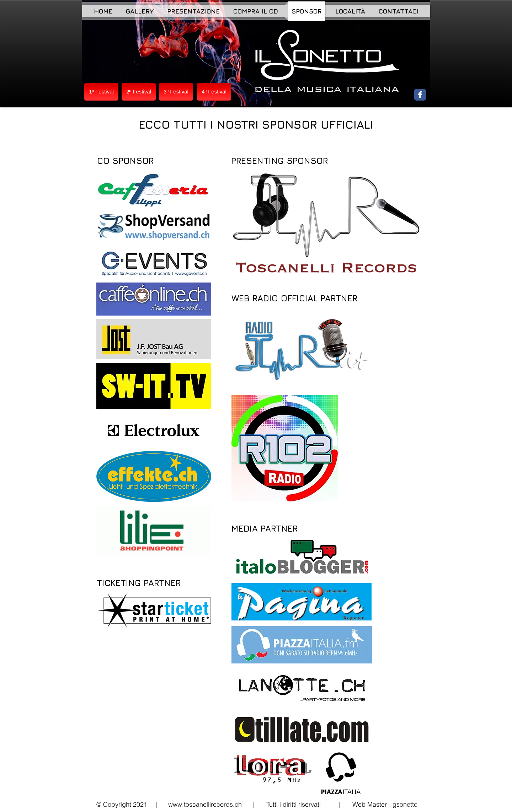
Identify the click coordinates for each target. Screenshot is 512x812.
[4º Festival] (214, 92)
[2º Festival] (139, 92)
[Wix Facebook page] (420, 95)
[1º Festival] (101, 92)
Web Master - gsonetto (385, 804)
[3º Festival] (176, 92)
